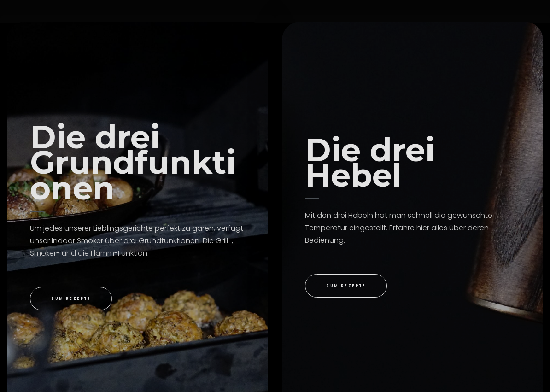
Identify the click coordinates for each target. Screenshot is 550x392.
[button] (71, 299)
